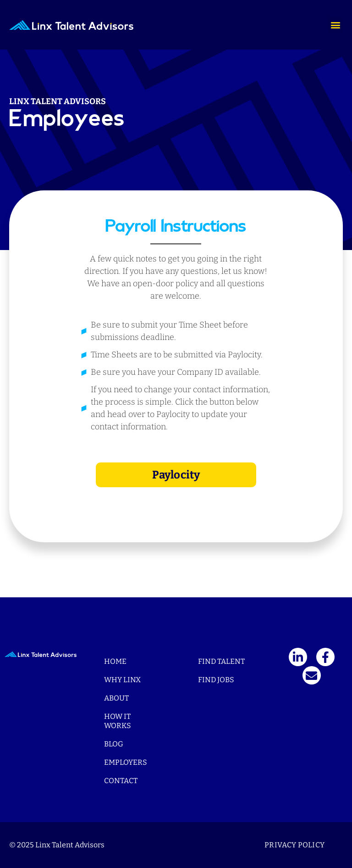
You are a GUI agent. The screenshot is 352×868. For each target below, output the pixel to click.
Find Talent (221, 661)
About (116, 698)
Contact (121, 781)
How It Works (118, 721)
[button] (335, 25)
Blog (114, 744)
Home (115, 661)
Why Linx (122, 680)
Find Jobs (216, 680)
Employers (126, 762)
